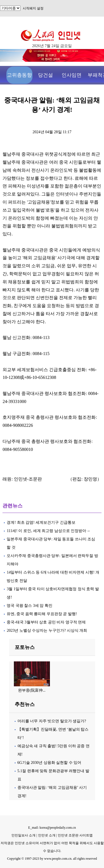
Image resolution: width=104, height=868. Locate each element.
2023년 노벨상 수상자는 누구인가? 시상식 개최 (47, 631)
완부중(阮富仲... (32, 690)
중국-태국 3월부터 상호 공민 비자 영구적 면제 (46, 622)
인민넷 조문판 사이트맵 (75, 835)
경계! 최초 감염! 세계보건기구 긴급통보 (41, 522)
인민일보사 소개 (23, 835)
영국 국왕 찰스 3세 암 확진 (30, 606)
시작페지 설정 (33, 8)
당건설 (45, 75)
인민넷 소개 (46, 835)
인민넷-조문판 (28, 479)
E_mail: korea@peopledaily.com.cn (52, 828)
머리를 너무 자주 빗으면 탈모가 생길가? (52, 721)
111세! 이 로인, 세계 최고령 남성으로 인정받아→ (48, 531)
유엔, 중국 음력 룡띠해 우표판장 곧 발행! (42, 614)
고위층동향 (19, 75)
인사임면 (72, 75)
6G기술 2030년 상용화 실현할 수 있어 (50, 763)
